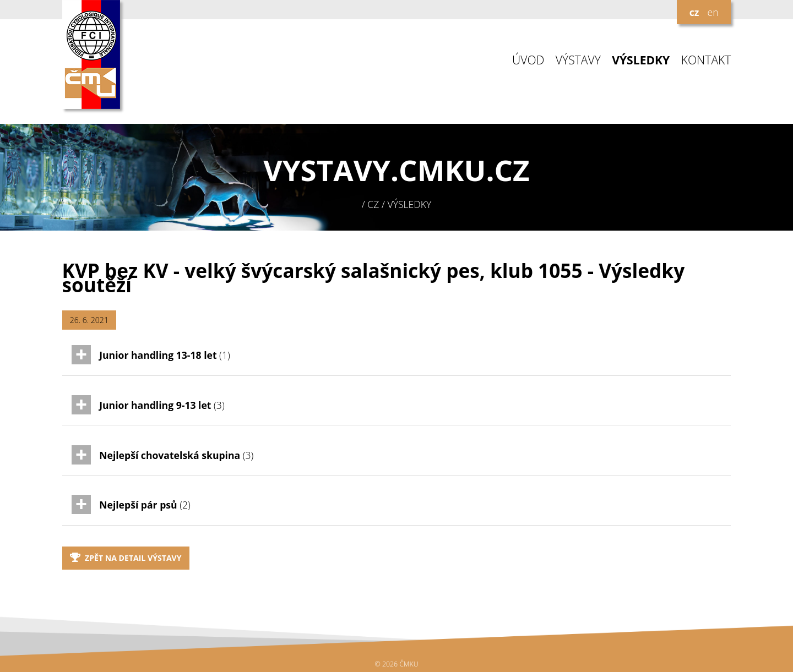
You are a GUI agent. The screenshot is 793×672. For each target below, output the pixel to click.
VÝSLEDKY (641, 60)
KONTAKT (706, 60)
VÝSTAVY (578, 60)
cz (694, 12)
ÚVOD (528, 60)
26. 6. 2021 (89, 320)
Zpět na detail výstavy (126, 558)
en (713, 12)
